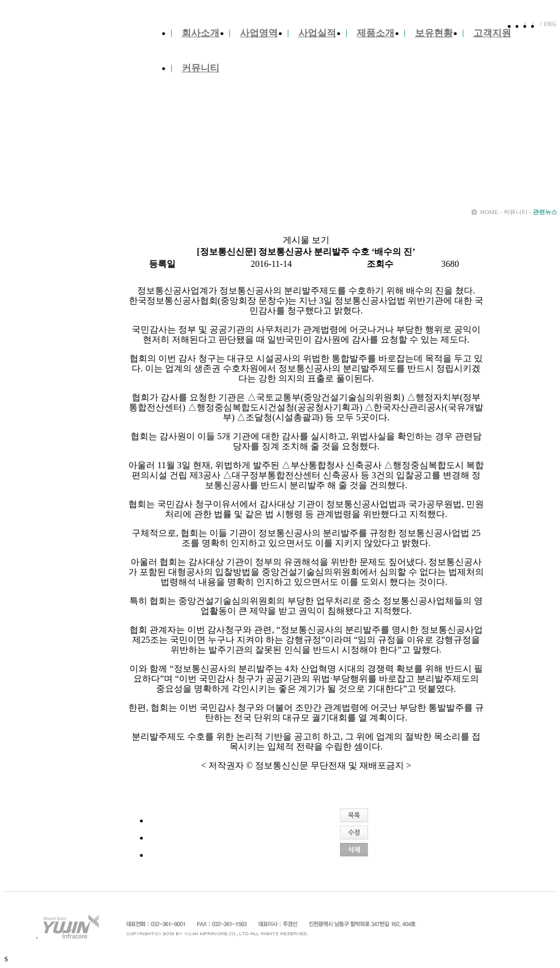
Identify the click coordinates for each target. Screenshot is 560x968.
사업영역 (259, 33)
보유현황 (434, 33)
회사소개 (201, 33)
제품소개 (376, 33)
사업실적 (317, 33)
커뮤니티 (201, 68)
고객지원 (492, 33)
